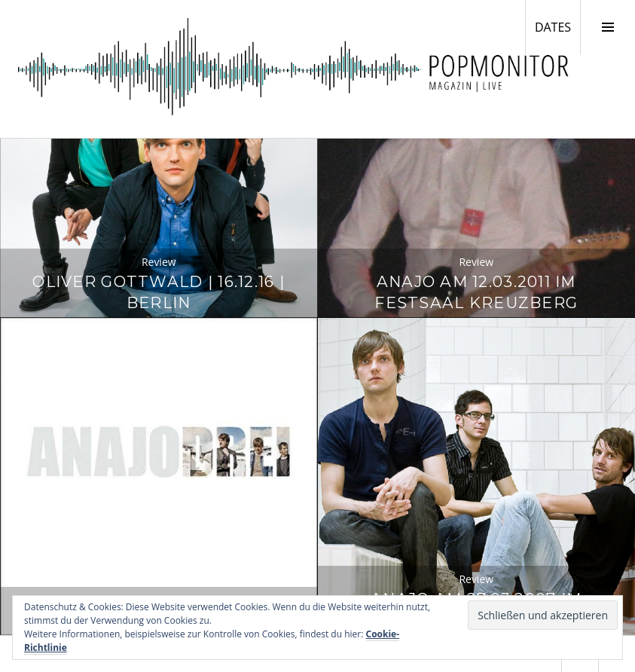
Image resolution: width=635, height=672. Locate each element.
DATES (557, 26)
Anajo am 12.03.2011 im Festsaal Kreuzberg (476, 292)
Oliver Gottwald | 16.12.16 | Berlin (159, 292)
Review (159, 262)
